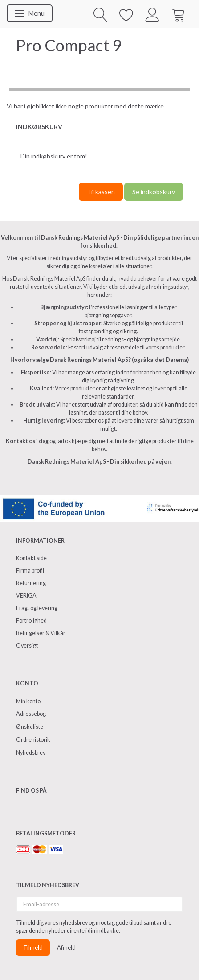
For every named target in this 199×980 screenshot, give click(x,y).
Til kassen (101, 192)
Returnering (31, 583)
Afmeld (66, 947)
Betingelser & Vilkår (41, 633)
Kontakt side (31, 558)
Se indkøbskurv (154, 192)
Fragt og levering (37, 608)
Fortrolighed (31, 621)
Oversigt (27, 646)
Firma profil (30, 571)
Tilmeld (33, 947)
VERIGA (26, 596)
